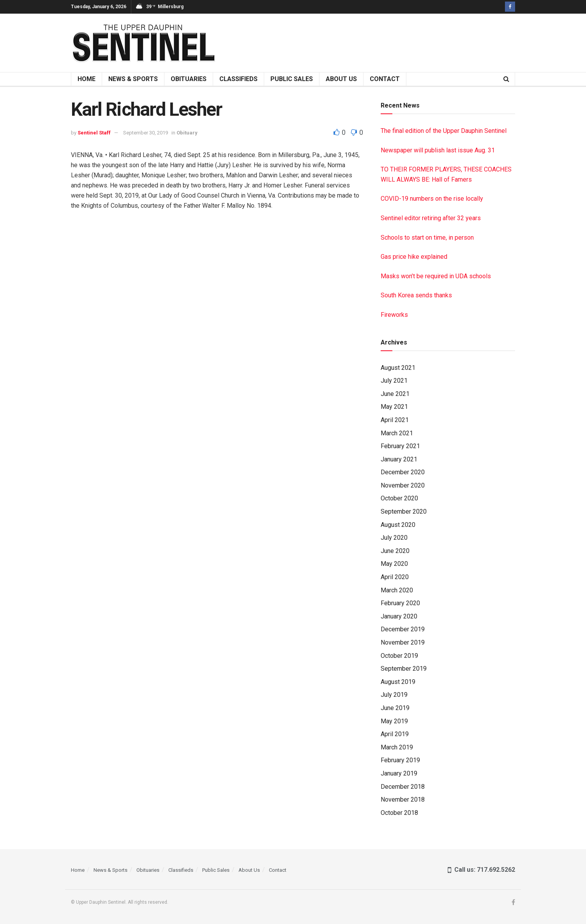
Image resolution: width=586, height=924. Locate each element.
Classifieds (238, 79)
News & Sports (133, 79)
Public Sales (292, 79)
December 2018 (403, 787)
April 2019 (395, 734)
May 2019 (394, 721)
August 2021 (398, 368)
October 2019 (399, 656)
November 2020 (403, 485)
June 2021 (395, 394)
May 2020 (394, 564)
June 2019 (395, 708)
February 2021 (400, 446)
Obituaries (189, 79)
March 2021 (397, 433)
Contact (385, 79)
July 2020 (394, 538)
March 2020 (397, 590)
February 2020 (400, 603)
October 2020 (399, 498)
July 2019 (394, 695)
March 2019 (397, 747)
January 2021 (399, 459)
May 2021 (394, 407)
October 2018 (399, 813)
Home (86, 79)
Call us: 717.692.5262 (481, 870)
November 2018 (403, 799)
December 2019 (403, 629)
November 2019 (403, 642)
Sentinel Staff (94, 133)
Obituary (187, 133)
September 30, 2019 (146, 133)
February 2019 (400, 760)
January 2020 (399, 616)
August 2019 (398, 682)
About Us (341, 79)
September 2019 (404, 669)
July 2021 (394, 381)
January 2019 (399, 773)
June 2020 (395, 551)
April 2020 (395, 577)
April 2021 (395, 420)
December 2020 (403, 472)
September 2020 (404, 511)
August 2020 (398, 525)
